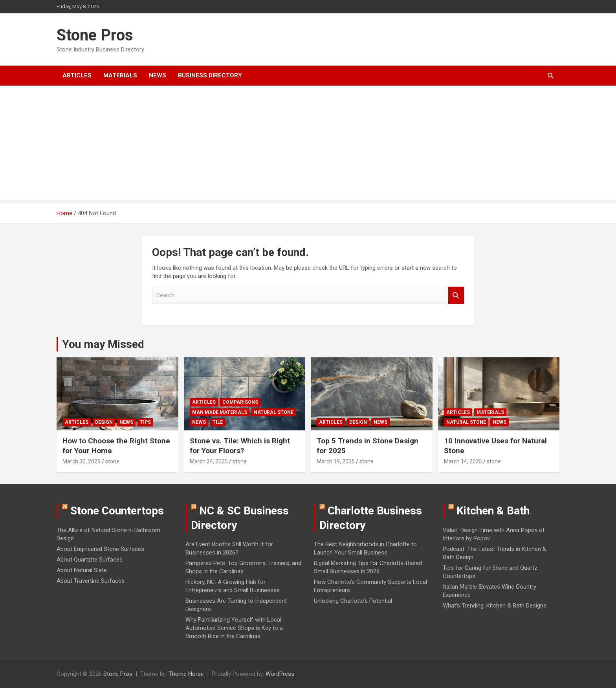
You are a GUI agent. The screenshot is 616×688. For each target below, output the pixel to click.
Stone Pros (95, 35)
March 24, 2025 (209, 461)
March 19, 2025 (336, 461)
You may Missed (103, 344)
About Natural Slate (82, 570)
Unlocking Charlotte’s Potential (353, 601)
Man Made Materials (220, 412)
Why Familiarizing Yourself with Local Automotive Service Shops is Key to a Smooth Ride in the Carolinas (234, 628)
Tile (218, 422)
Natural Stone (274, 412)
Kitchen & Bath (493, 511)
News (158, 75)
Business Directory (210, 75)
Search (456, 296)
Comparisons (240, 402)
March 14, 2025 (463, 461)
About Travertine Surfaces (91, 581)
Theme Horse (186, 674)
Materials (120, 75)
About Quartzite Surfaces (90, 560)
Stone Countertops (117, 511)
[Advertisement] (308, 145)
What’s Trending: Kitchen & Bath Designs (495, 606)
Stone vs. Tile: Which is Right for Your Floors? (240, 446)
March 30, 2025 (82, 461)
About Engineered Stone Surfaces (100, 549)
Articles (77, 75)
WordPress (280, 674)
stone (112, 461)
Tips (145, 422)
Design (104, 422)
